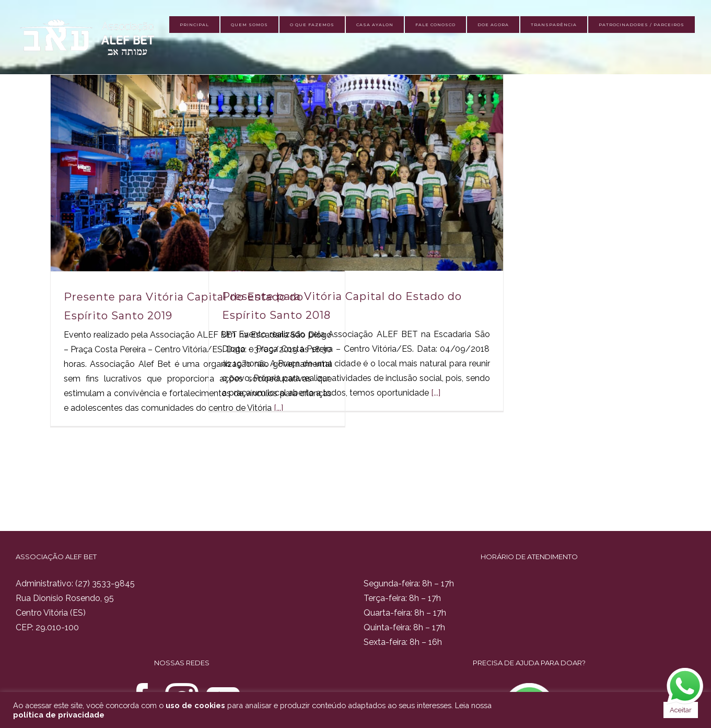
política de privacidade (59, 715)
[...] (436, 393)
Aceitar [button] (681, 710)
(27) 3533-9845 (105, 583)
